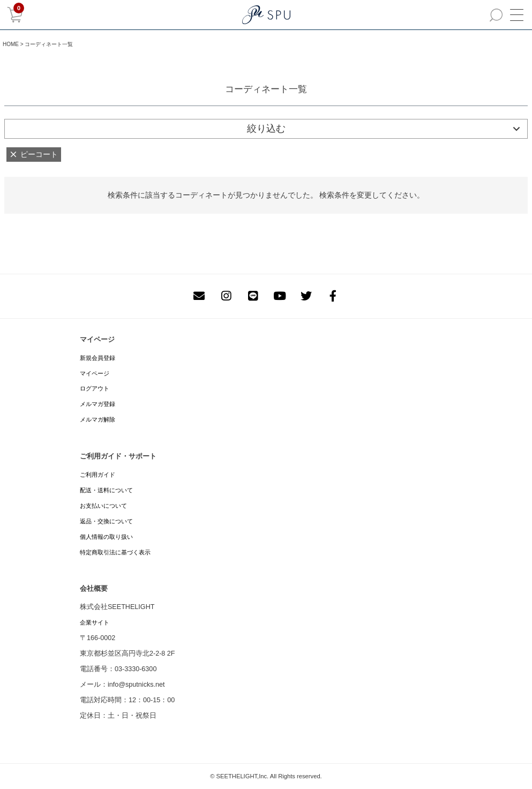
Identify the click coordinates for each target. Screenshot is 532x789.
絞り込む (266, 129)
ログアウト (95, 388)
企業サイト (95, 622)
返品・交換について (106, 521)
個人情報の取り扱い (106, 537)
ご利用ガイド (98, 475)
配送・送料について (106, 490)
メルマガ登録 (98, 404)
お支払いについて (103, 506)
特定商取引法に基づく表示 (115, 552)
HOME (11, 44)
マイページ (95, 373)
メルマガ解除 (98, 419)
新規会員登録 (98, 358)
